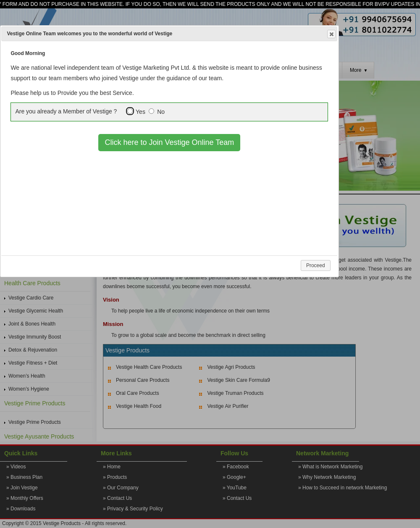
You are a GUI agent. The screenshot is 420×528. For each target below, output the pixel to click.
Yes (140, 112)
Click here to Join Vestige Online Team (169, 142)
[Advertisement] (171, 214)
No (161, 112)
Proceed (316, 265)
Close (331, 34)
